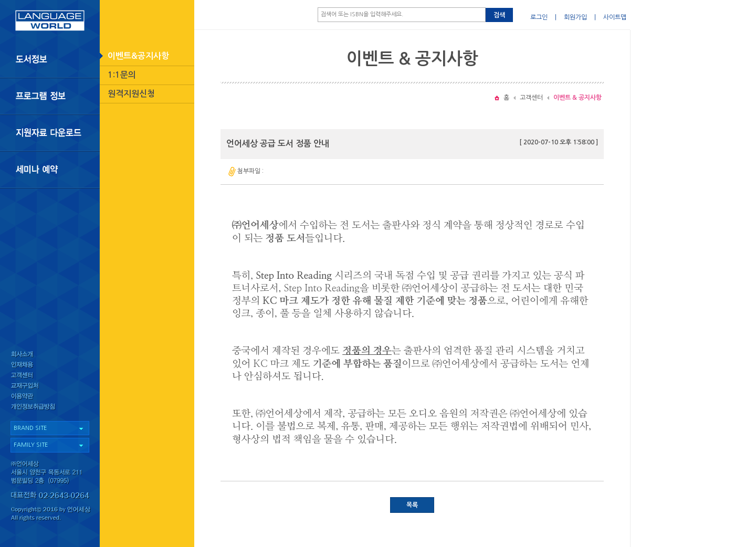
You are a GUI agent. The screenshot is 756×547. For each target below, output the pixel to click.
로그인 (539, 17)
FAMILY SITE (31, 445)
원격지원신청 (131, 94)
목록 (412, 505)
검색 (499, 15)
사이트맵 (615, 17)
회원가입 (575, 17)
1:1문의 (122, 75)
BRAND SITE (30, 428)
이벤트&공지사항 (138, 56)
